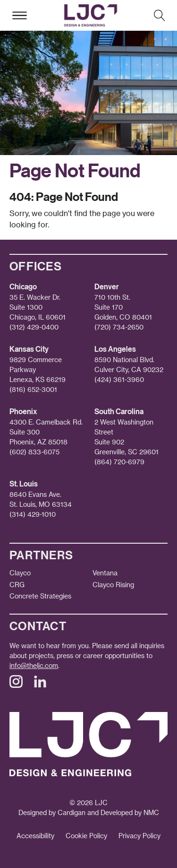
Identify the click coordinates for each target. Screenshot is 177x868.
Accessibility (35, 836)
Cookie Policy (86, 836)
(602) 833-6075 (34, 452)
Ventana (105, 573)
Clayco (20, 573)
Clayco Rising (113, 585)
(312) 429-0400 (34, 327)
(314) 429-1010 (33, 514)
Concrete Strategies (40, 596)
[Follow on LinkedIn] (40, 685)
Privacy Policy (139, 836)
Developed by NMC (130, 812)
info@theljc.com (34, 665)
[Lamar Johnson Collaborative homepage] (91, 15)
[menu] (19, 15)
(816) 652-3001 (33, 389)
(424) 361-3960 (119, 379)
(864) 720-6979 (119, 462)
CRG (17, 585)
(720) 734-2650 (119, 327)
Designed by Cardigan (52, 812)
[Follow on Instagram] (16, 685)
